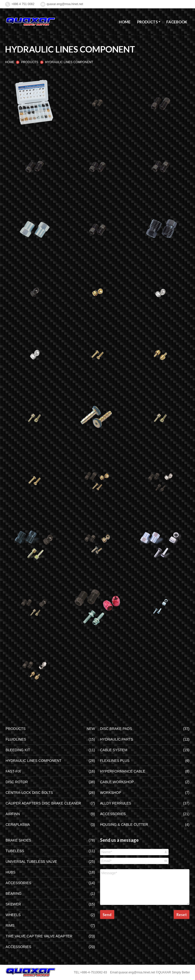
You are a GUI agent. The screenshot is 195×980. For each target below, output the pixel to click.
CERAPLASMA (18, 825)
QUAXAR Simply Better (174, 972)
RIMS (10, 925)
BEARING (14, 894)
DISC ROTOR (17, 782)
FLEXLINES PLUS (115, 761)
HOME (10, 62)
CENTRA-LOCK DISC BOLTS (29, 793)
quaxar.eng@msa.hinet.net (65, 4)
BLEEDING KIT (18, 750)
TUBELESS (15, 851)
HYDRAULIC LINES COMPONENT (34, 761)
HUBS (11, 872)
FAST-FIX (13, 771)
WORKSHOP (111, 793)
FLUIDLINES (16, 739)
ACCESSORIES (113, 814)
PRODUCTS (30, 62)
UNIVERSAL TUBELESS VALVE (31, 862)
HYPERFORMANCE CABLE (123, 771)
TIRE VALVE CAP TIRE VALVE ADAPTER (39, 936)
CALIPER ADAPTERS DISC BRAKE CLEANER (43, 803)
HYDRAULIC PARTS (117, 739)
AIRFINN (13, 814)
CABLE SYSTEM (114, 750)
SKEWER (13, 904)
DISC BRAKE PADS (116, 729)
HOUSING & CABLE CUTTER (124, 825)
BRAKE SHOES (18, 840)
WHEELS (13, 915)
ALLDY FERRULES (116, 803)
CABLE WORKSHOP (117, 782)
